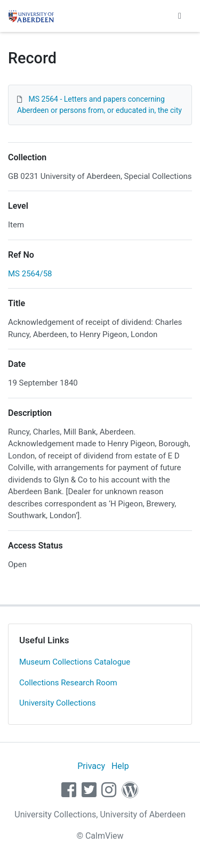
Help (120, 766)
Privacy (91, 766)
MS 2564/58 (30, 274)
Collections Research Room (68, 683)
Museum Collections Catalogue (75, 662)
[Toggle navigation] (180, 16)
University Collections (58, 703)
